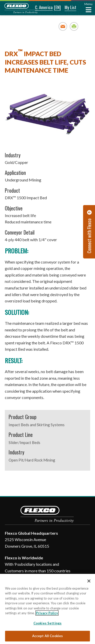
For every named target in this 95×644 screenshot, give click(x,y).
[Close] (89, 581)
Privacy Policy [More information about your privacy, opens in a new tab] (47, 613)
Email (63, 26)
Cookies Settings (48, 623)
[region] (48, 609)
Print (74, 26)
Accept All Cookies (48, 636)
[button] (40, 8)
